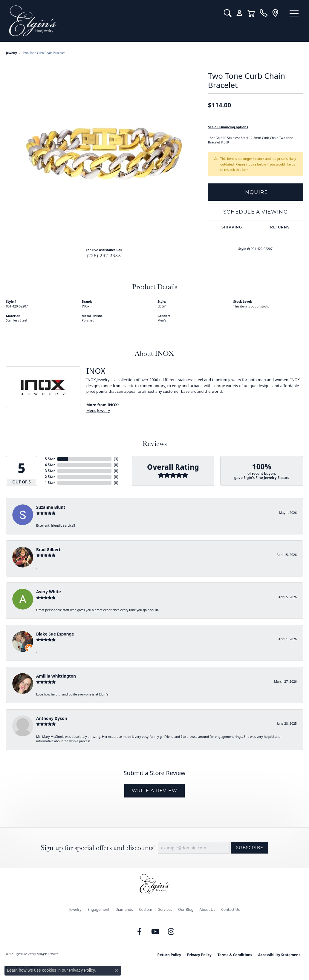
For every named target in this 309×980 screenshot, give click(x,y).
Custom (146, 909)
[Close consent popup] (116, 970)
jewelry (12, 53)
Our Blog (186, 909)
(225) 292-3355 (104, 256)
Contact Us (230, 909)
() (116, 459)
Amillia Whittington (56, 676)
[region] (104, 154)
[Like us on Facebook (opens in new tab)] (140, 932)
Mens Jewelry (98, 410)
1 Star (50, 483)
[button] (228, 13)
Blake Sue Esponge (55, 634)
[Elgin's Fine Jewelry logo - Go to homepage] (112, 21)
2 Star (50, 477)
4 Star (50, 465)
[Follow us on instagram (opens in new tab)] (171, 932)
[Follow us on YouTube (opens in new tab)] (155, 932)
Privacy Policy (199, 955)
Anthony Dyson (52, 718)
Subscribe (250, 848)
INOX (86, 306)
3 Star (50, 471)
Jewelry (75, 909)
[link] (263, 13)
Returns (280, 228)
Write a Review (154, 790)
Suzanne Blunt (51, 507)
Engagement (99, 909)
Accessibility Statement (279, 955)
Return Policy (169, 955)
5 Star (50, 459)
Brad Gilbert (48, 549)
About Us (207, 909)
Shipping (232, 228)
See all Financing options (228, 127)
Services (165, 909)
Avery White (49, 592)
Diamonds (124, 909)
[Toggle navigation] (294, 13)
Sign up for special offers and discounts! (98, 848)
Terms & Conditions (235, 955)
